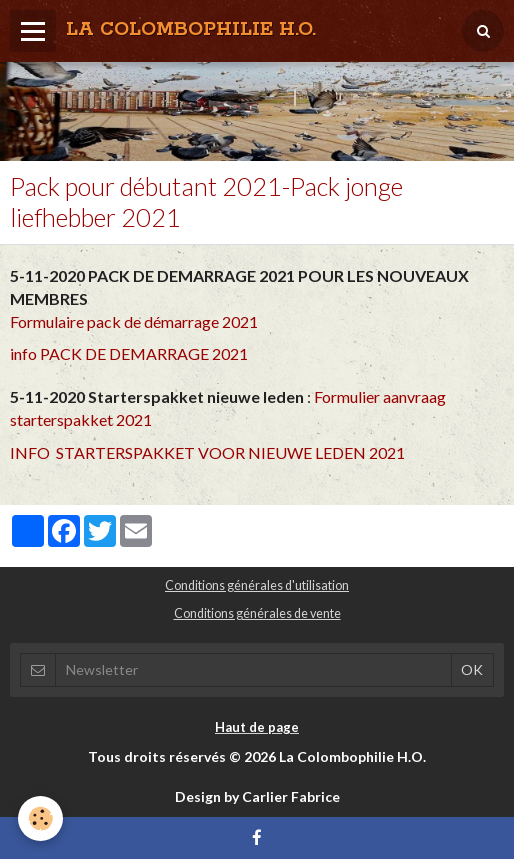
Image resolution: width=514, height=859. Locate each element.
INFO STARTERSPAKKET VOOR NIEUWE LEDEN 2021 (207, 452)
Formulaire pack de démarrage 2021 (134, 321)
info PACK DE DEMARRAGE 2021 (129, 353)
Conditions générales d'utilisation (257, 585)
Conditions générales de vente (257, 613)
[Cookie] (40, 818)
